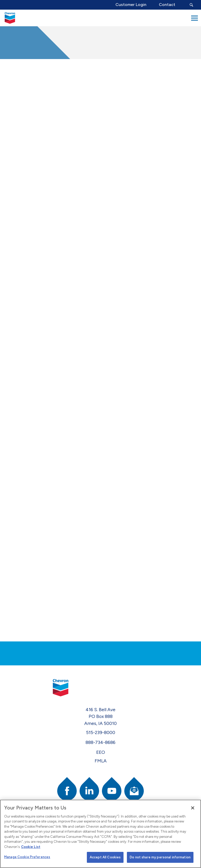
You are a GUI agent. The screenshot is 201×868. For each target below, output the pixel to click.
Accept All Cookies (105, 857)
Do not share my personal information (160, 857)
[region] (101, 834)
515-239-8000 (101, 732)
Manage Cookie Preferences (27, 857)
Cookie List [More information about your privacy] (31, 847)
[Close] (193, 808)
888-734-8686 (101, 742)
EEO (101, 752)
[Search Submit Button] (191, 5)
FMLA (101, 761)
